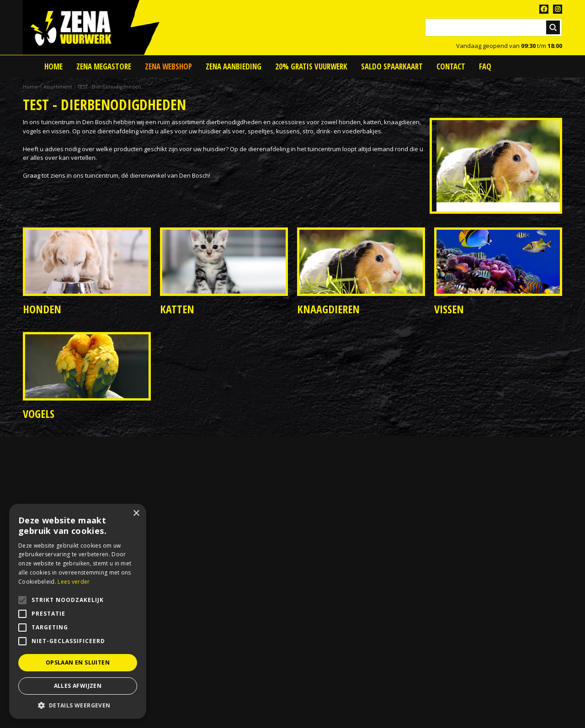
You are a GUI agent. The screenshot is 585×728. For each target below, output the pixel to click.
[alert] (78, 611)
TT (558, 9)
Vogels (39, 414)
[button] (78, 705)
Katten (177, 309)
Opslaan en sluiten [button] (78, 662)
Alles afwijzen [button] (78, 686)
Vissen (449, 309)
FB (544, 9)
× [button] (136, 514)
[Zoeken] (494, 27)
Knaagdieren (328, 309)
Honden (42, 309)
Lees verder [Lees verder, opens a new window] (74, 582)
